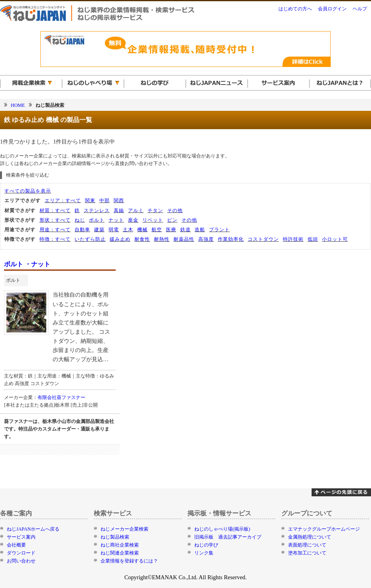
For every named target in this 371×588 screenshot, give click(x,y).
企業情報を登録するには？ (129, 561)
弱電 (114, 230)
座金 (133, 220)
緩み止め (120, 239)
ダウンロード (21, 553)
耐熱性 (162, 239)
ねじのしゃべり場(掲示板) (222, 529)
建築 (99, 230)
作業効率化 (231, 239)
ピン (172, 220)
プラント (219, 230)
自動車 (82, 230)
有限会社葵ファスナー (61, 397)
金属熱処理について (310, 537)
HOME (18, 105)
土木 (128, 230)
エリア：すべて (63, 201)
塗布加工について (307, 553)
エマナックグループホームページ (324, 529)
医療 (171, 230)
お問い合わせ (21, 561)
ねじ (80, 220)
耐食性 (142, 239)
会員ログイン (332, 9)
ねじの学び (206, 545)
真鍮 (119, 210)
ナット (116, 220)
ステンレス (97, 210)
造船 (200, 230)
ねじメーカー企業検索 (124, 529)
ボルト (97, 220)
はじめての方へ (295, 9)
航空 (157, 230)
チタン (155, 210)
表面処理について (307, 545)
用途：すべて (55, 230)
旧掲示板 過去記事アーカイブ (228, 537)
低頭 (313, 239)
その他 (175, 210)
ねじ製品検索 (115, 537)
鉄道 (185, 230)
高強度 (206, 239)
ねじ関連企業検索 (120, 553)
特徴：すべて (55, 239)
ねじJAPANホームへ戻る (33, 529)
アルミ (136, 210)
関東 (90, 201)
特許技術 (293, 239)
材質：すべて (55, 210)
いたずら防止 (90, 239)
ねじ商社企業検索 (120, 545)
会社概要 (16, 545)
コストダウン (263, 239)
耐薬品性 (184, 239)
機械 (142, 230)
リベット (153, 220)
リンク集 (204, 553)
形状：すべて (55, 220)
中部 (105, 201)
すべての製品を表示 (28, 191)
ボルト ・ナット (27, 264)
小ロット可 (335, 239)
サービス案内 (21, 537)
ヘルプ (360, 9)
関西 (119, 201)
